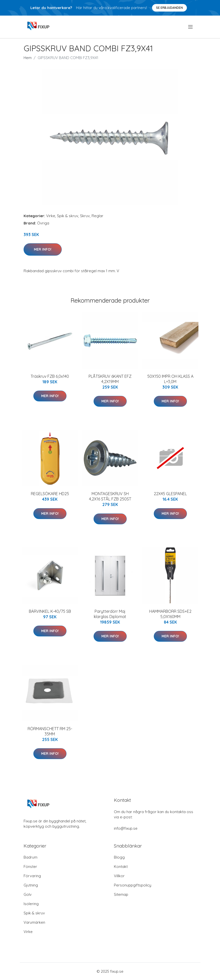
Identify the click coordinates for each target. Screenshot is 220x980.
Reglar (97, 216)
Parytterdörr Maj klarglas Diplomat (110, 614)
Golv (28, 894)
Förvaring (32, 876)
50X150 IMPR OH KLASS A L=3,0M (170, 379)
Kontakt (121, 867)
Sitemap (121, 894)
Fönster (30, 867)
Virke (51, 216)
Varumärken (34, 922)
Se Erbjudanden (169, 8)
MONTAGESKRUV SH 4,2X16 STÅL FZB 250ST (110, 496)
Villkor (119, 876)
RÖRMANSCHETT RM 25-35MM (50, 731)
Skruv (85, 216)
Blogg (119, 857)
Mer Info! (43, 249)
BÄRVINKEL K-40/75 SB (50, 611)
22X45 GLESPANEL (170, 494)
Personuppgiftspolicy (133, 885)
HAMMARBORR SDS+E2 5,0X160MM (170, 614)
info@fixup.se (126, 828)
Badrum (30, 857)
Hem (28, 58)
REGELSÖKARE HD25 (50, 494)
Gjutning (31, 885)
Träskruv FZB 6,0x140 (50, 376)
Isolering (31, 904)
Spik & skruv (68, 216)
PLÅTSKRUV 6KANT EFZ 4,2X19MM (110, 379)
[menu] (191, 27)
